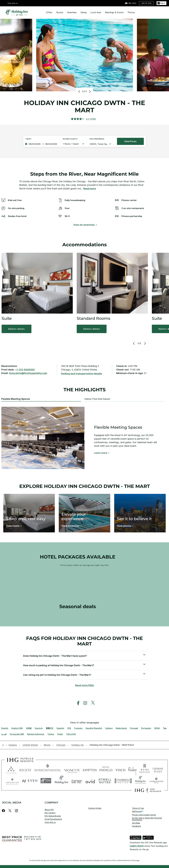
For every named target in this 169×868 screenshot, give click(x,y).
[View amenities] (71, 526)
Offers (49, 12)
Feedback (136, 826)
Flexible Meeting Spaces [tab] (16, 399)
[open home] (4, 745)
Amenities (72, 12)
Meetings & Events (114, 12)
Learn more (101, 453)
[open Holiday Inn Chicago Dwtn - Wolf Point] (111, 745)
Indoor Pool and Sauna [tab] (97, 399)
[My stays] (131, 3)
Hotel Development (53, 819)
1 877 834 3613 (33, 839)
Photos (131, 12)
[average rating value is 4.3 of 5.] (80, 119)
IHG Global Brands (53, 816)
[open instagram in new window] (84, 703)
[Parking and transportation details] (82, 374)
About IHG (49, 810)
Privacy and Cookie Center (144, 815)
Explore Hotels (95, 808)
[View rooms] (13, 526)
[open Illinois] (47, 745)
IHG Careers (50, 813)
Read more (90, 189)
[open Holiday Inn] (78, 745)
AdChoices (138, 811)
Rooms (60, 12)
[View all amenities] (85, 225)
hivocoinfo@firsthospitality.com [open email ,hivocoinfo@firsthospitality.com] (28, 373)
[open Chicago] (61, 745)
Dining (84, 12)
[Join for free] (146, 3)
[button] (17, 329)
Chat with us (13, 3)
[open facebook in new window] (77, 703)
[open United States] (30, 745)
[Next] (90, 91)
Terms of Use (138, 808)
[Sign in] (161, 3)
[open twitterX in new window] (92, 703)
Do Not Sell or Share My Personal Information (147, 819)
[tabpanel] (84, 438)
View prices (130, 141)
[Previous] (79, 91)
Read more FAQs (85, 685)
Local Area (96, 12)
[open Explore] (13, 745)
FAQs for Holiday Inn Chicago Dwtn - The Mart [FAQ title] (84, 641)
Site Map (136, 823)
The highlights (85, 390)
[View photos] (125, 526)
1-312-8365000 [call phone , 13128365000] (26, 370)
